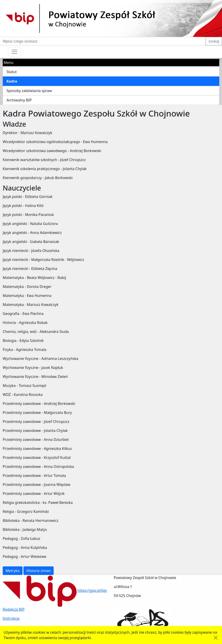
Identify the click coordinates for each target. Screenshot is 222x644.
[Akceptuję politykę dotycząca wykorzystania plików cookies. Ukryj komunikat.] (216, 638)
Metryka (13, 571)
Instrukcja (11, 618)
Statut (12, 72)
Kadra (12, 81)
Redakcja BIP (14, 609)
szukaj (214, 41)
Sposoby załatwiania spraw (29, 91)
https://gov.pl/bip (55, 590)
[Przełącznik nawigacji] (14, 52)
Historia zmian (39, 571)
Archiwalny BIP (19, 100)
